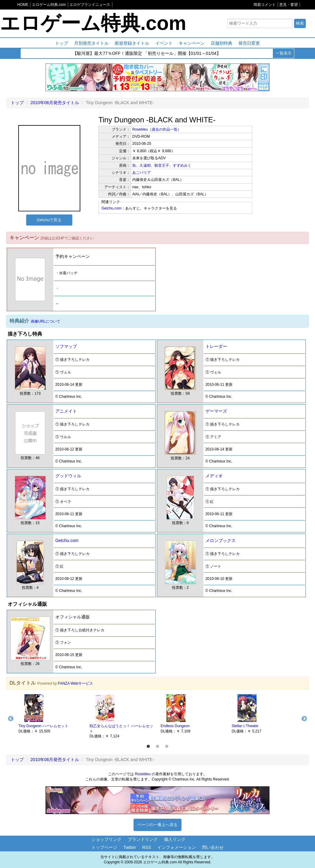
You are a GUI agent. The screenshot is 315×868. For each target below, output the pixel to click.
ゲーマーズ (216, 411)
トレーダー (216, 346)
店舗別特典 (221, 43)
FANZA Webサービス (75, 683)
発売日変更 (249, 43)
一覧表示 (284, 53)
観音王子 (162, 165)
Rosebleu (140, 129)
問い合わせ (213, 847)
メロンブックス (221, 540)
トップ (62, 43)
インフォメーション (177, 847)
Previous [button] (11, 719)
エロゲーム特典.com (93, 23)
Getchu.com (112, 208)
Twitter (130, 847)
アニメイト (66, 411)
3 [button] (167, 747)
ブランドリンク (143, 839)
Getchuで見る (49, 220)
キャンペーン (192, 43)
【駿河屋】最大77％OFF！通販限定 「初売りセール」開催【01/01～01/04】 (147, 54)
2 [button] (157, 747)
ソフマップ (66, 346)
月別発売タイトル (91, 43)
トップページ (104, 847)
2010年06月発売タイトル (55, 103)
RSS (147, 847)
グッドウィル (68, 476)
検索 (300, 23)
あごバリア (142, 173)
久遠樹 (145, 165)
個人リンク (175, 839)
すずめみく (182, 165)
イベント (164, 43)
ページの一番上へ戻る (157, 825)
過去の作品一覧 (165, 129)
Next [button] (304, 719)
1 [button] (148, 747)
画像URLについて (46, 321)
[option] (51, 713)
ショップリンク (106, 839)
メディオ (214, 476)
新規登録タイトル (132, 43)
